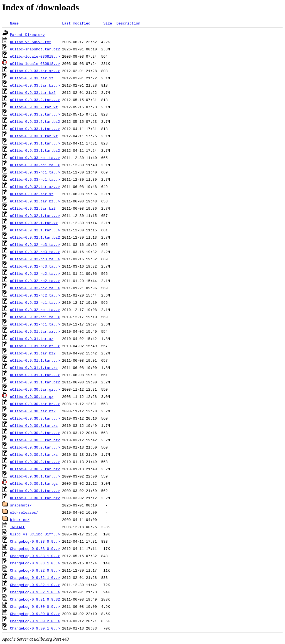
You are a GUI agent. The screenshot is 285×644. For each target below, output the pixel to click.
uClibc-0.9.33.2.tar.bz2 (35, 121)
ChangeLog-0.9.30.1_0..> (35, 628)
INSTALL (18, 527)
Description (128, 23)
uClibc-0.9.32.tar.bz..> (35, 201)
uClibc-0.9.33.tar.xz (32, 78)
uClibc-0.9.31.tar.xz (32, 339)
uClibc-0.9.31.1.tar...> (35, 360)
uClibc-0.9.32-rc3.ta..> (35, 244)
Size (108, 23)
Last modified (76, 23)
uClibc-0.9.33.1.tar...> (35, 129)
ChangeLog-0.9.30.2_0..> (35, 621)
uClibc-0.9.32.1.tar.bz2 (35, 237)
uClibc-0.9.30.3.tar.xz (34, 425)
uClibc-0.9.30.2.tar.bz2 (35, 469)
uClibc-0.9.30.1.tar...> (35, 476)
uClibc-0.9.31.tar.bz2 (33, 353)
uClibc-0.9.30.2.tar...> (35, 447)
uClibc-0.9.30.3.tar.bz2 (35, 440)
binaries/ (20, 520)
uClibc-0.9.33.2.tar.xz (34, 107)
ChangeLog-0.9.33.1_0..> (35, 556)
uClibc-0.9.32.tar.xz (32, 194)
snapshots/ (21, 505)
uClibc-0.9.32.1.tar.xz (34, 223)
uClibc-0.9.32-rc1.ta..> (35, 302)
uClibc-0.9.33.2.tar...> (35, 100)
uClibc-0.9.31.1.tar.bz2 (35, 382)
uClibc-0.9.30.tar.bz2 (33, 411)
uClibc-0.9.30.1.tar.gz (34, 483)
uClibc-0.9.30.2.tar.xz (34, 454)
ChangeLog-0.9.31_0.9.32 (35, 599)
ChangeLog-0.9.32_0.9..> (35, 570)
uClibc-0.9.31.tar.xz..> (35, 331)
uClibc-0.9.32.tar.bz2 (33, 208)
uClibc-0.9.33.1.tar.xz (34, 136)
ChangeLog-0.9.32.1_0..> (35, 577)
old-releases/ (24, 512)
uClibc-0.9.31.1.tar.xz (34, 368)
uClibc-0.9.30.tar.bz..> (35, 404)
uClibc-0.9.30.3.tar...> (35, 418)
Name (14, 23)
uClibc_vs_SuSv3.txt (31, 42)
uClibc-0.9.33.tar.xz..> (35, 71)
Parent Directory (27, 35)
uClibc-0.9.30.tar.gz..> (35, 389)
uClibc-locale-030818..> (35, 56)
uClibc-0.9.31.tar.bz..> (35, 346)
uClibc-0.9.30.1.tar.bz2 (35, 498)
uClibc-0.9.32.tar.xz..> (35, 187)
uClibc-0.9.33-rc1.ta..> (35, 158)
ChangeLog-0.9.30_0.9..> (35, 606)
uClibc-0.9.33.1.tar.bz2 (35, 150)
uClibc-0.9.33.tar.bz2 (33, 92)
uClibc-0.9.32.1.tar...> (35, 216)
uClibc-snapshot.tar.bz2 (35, 49)
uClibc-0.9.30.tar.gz (32, 396)
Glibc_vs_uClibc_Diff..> (35, 534)
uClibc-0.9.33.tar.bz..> (35, 85)
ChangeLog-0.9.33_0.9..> (35, 541)
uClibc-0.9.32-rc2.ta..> (35, 273)
